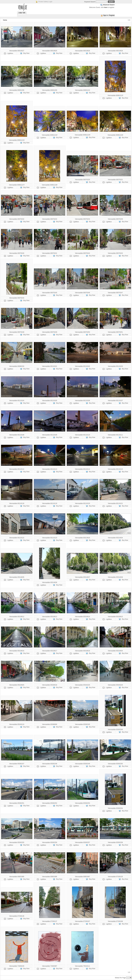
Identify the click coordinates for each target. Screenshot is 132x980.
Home (5, 20)
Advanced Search (109, 5)
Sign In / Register (109, 15)
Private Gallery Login (45, 2)
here (106, 7)
